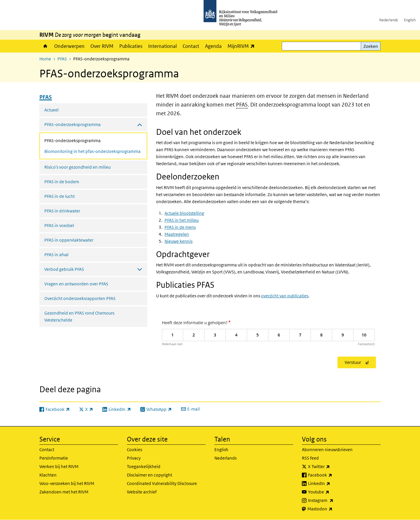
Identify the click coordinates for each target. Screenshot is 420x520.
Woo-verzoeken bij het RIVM (67, 483)
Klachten (48, 475)
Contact (191, 46)
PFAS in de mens (180, 227)
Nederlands (389, 20)
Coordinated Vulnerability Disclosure (162, 483)
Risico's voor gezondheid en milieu (77, 167)
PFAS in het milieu (182, 220)
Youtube (331, 492)
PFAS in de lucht (60, 196)
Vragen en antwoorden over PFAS (76, 284)
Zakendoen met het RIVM (64, 492)
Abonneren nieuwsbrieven (327, 450)
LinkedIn (332, 484)
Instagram (334, 500)
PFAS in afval (56, 255)
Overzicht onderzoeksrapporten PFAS (80, 298)
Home (45, 46)
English (410, 20)
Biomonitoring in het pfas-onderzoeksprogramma (92, 151)
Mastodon (333, 509)
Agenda (213, 46)
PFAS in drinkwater (62, 211)
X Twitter (332, 467)
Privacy (134, 458)
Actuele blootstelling (184, 213)
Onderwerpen (69, 46)
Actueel (51, 110)
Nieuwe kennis (178, 241)
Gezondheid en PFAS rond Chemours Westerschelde (79, 316)
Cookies (134, 450)
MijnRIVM (243, 46)
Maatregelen (177, 234)
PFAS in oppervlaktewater (69, 240)
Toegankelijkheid (144, 466)
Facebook (333, 475)
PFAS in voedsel (59, 225)
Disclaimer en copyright (149, 475)
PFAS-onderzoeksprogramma (88, 140)
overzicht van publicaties (285, 296)
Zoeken (371, 46)
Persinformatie (54, 458)
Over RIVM (102, 46)
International (162, 46)
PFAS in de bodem (62, 182)
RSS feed (310, 458)
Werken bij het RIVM (59, 466)
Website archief (142, 492)
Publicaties (131, 46)
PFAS (62, 59)
